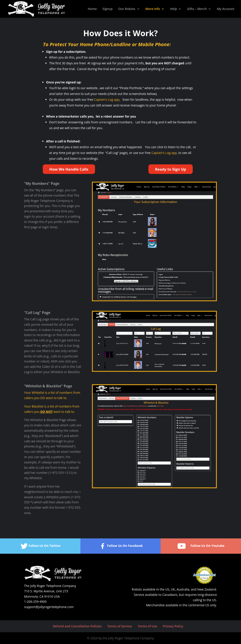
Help (174, 9)
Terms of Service (120, 626)
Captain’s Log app (107, 99)
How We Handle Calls (69, 169)
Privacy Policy (173, 626)
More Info (153, 9)
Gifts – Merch (197, 9)
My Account (226, 9)
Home (92, 9)
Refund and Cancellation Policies (77, 626)
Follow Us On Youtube (201, 546)
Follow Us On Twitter (40, 546)
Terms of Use (147, 626)
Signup (107, 9)
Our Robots (127, 9)
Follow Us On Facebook (121, 546)
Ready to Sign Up (171, 169)
